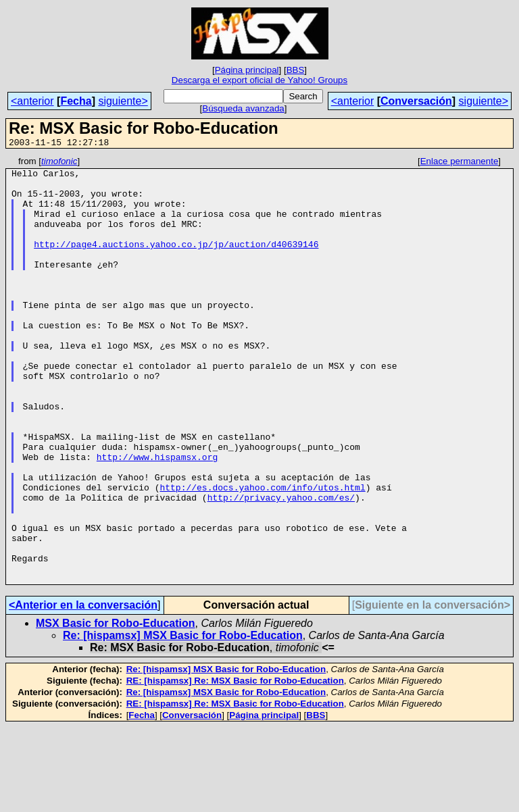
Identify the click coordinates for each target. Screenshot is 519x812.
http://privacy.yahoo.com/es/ (281, 566)
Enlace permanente (460, 163)
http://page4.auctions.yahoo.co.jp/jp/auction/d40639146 (176, 262)
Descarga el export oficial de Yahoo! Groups (259, 80)
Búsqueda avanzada (243, 108)
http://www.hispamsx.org (157, 517)
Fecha (76, 101)
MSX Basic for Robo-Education (116, 708)
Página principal (247, 70)
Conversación (416, 101)
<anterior (32, 101)
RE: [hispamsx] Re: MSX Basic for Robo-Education (235, 766)
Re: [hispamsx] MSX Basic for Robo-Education (183, 720)
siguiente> (123, 101)
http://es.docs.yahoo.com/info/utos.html (262, 554)
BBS (296, 70)
